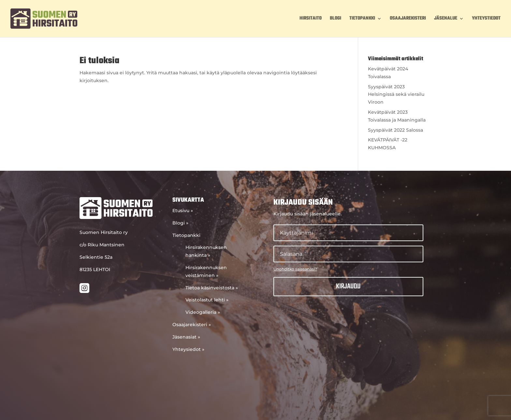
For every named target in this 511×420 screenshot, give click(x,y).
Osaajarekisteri (408, 19)
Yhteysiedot (188, 349)
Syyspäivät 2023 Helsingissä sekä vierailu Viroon (396, 94)
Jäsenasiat (186, 337)
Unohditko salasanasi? (295, 269)
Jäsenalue (446, 19)
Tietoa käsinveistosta (212, 288)
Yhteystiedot (486, 19)
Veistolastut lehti (207, 300)
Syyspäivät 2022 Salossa (395, 130)
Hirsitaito (311, 19)
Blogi (336, 19)
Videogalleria (203, 312)
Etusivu (183, 210)
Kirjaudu (348, 286)
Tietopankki (362, 19)
